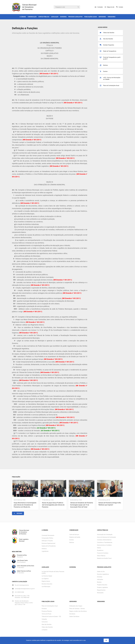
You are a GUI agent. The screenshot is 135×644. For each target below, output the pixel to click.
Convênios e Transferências (105, 542)
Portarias (44, 609)
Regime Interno (46, 581)
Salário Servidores (74, 616)
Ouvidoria (63, 17)
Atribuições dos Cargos (76, 606)
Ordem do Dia (101, 572)
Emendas (100, 577)
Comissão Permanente (48, 535)
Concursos (45, 622)
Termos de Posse (46, 614)
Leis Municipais (46, 587)
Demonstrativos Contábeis (104, 545)
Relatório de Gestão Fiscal (104, 558)
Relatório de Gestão (75, 537)
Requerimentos (101, 590)
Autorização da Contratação (105, 535)
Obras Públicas (101, 556)
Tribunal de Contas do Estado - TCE (51, 616)
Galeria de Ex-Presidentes (49, 546)
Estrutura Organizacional (48, 543)
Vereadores (112, 17)
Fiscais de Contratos (103, 553)
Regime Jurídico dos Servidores (78, 611)
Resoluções (100, 593)
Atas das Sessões (47, 624)
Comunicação (32, 17)
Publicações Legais (91, 17)
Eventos (72, 540)
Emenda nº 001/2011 (50, 74)
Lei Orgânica (45, 579)
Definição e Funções (47, 541)
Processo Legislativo (75, 17)
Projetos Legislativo (102, 587)
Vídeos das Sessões (47, 627)
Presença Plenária (47, 611)
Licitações (45, 630)
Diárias (99, 548)
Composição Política (47, 538)
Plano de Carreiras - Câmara (77, 609)
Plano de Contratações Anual (50, 606)
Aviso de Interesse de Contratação (106, 537)
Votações (44, 619)
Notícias (72, 542)
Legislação (55, 17)
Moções (99, 582)
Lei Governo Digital (47, 576)
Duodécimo (100, 550)
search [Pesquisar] (78, 7)
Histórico (44, 549)
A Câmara (23, 17)
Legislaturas (45, 551)
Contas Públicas (44, 17)
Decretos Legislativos (103, 574)
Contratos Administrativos (104, 540)
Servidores (102, 17)
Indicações (100, 579)
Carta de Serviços (74, 535)
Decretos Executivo (47, 584)
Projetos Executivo (102, 585)
